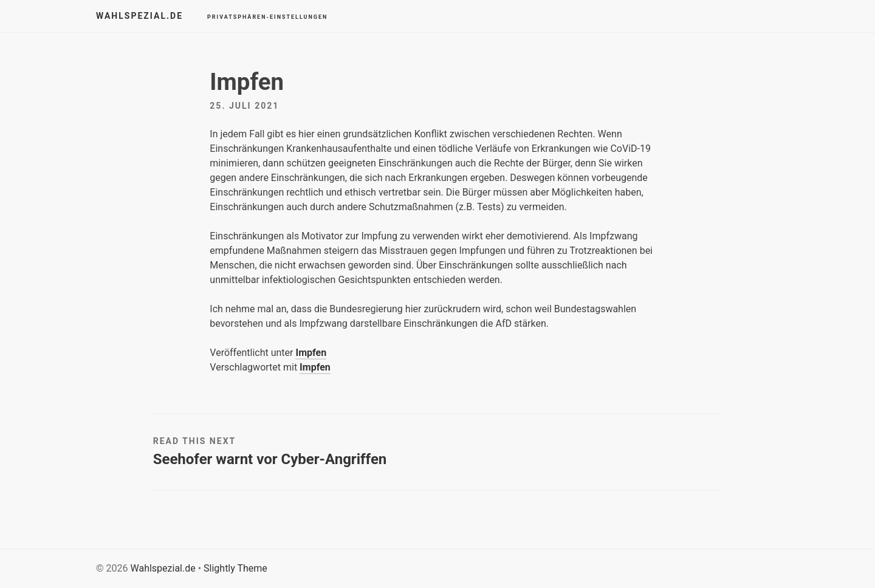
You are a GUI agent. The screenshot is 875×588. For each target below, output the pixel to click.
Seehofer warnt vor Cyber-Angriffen (270, 459)
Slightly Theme (235, 568)
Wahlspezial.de (139, 16)
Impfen (311, 353)
